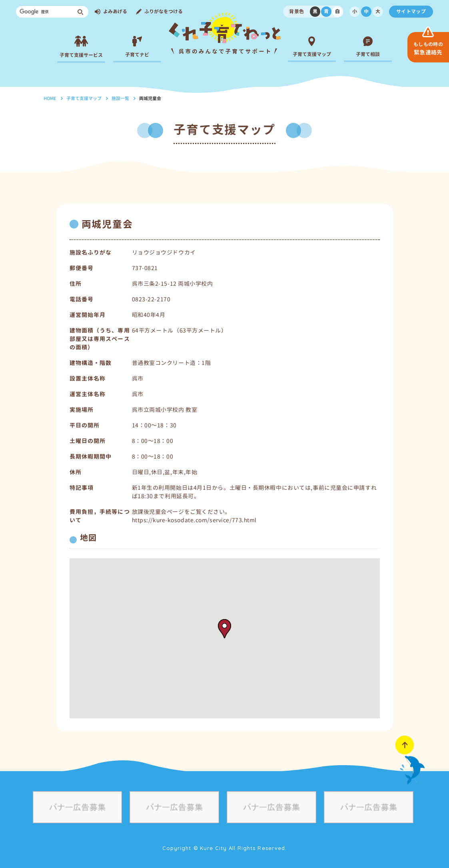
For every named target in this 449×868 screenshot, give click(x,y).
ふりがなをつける (164, 11)
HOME (50, 98)
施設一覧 (120, 98)
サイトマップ (411, 11)
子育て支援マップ (84, 98)
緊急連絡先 (428, 48)
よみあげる (115, 11)
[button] (224, 629)
